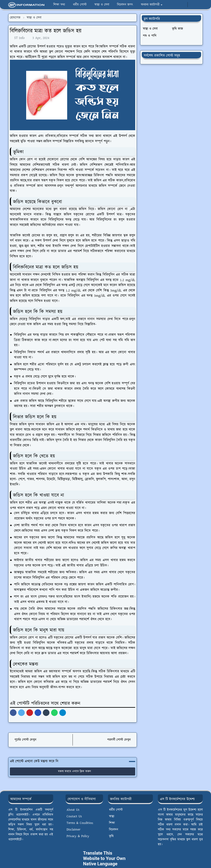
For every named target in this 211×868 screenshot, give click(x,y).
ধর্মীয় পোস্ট (116, 810)
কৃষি (111, 836)
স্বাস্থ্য (112, 816)
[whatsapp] (183, 5)
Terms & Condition (80, 823)
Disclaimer (73, 830)
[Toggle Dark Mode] (192, 5)
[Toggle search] (199, 5)
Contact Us (74, 816)
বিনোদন (114, 830)
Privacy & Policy (78, 836)
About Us (73, 810)
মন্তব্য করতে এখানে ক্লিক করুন (72, 771)
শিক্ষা (112, 823)
